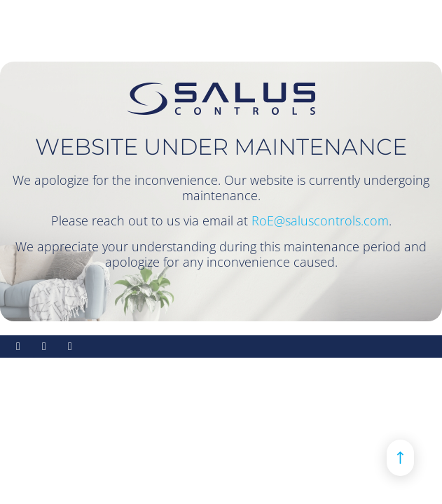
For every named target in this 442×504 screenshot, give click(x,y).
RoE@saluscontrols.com (320, 220)
